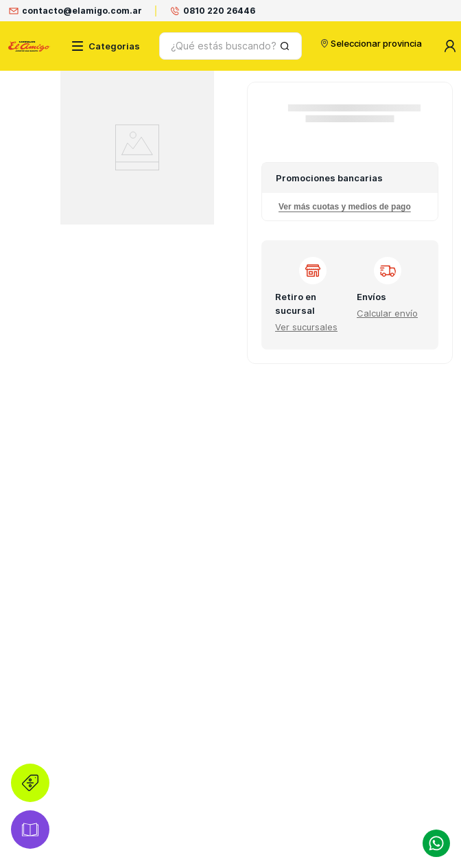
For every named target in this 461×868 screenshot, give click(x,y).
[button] (306, 327)
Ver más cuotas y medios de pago (345, 207)
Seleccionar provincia (365, 43)
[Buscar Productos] (276, 46)
